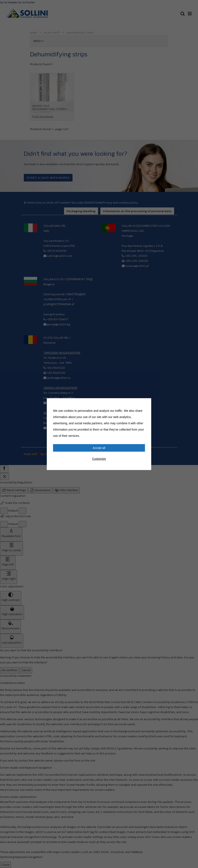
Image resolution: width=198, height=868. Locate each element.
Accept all (99, 448)
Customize (99, 459)
